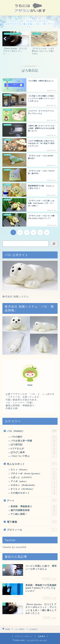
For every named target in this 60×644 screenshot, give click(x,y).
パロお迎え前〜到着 (34, 441)
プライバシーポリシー (24, 636)
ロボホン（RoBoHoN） (34, 485)
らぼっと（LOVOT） (34, 477)
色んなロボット (32, 464)
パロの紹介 (34, 437)
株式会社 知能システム (16, 296)
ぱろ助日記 (34, 445)
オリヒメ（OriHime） (34, 489)
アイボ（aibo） (34, 481)
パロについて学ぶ (34, 456)
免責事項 (42, 636)
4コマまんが (34, 449)
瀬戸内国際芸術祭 (34, 510)
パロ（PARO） (32, 431)
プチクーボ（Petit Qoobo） (34, 474)
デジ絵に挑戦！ (34, 514)
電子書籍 (32, 522)
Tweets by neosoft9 (14, 547)
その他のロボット (34, 493)
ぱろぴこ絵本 (34, 452)
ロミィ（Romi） (34, 470)
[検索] (54, 244)
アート (32, 500)
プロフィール (32, 530)
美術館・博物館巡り (34, 507)
